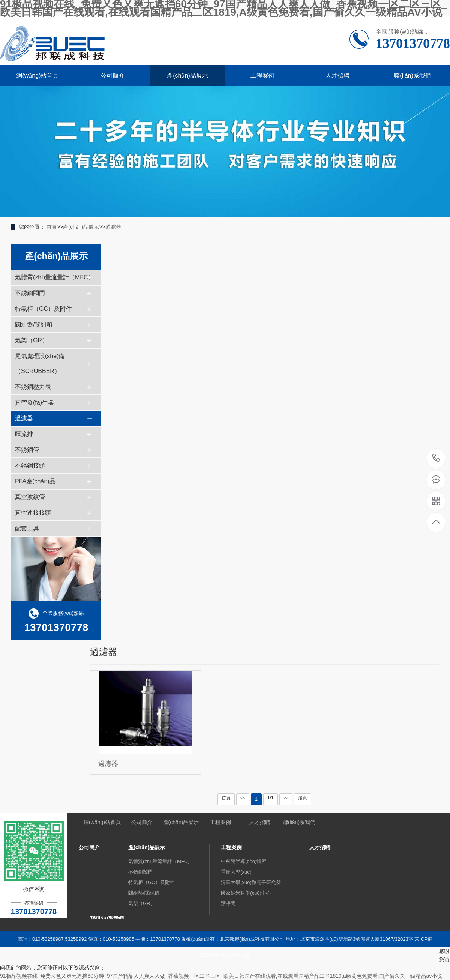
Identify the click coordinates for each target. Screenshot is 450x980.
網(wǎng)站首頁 (37, 76)
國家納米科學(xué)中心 (246, 893)
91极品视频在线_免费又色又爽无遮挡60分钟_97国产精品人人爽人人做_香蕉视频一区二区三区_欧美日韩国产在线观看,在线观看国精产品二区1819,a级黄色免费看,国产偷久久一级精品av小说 (221, 976)
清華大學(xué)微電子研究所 (251, 882)
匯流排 (24, 434)
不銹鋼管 (27, 450)
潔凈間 (228, 903)
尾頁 (303, 798)
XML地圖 (241, 955)
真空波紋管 (30, 497)
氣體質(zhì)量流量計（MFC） (55, 277)
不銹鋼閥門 (30, 293)
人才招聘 (337, 76)
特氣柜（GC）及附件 (43, 309)
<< (243, 798)
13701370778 (436, 458)
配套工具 (27, 528)
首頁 (52, 227)
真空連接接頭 (33, 513)
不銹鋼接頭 (30, 465)
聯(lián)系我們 (412, 76)
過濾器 (113, 227)
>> (286, 798)
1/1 (271, 798)
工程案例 (262, 76)
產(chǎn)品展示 (187, 76)
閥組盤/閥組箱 (34, 324)
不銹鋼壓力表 (33, 387)
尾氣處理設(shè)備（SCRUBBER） (40, 363)
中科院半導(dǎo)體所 (244, 861)
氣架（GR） (31, 340)
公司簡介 (112, 76)
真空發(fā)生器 (34, 402)
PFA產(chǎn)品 (35, 481)
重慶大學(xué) (236, 872)
